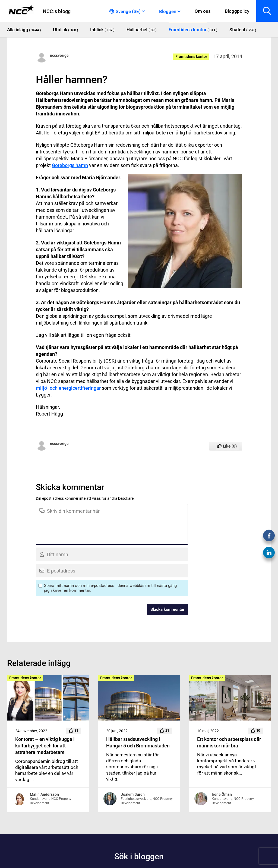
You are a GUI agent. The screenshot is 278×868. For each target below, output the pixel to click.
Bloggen (168, 11)
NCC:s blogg (57, 11)
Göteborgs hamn (70, 165)
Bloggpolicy (237, 11)
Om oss (203, 11)
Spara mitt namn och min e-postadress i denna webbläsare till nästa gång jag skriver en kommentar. (110, 588)
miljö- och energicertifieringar (68, 388)
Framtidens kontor (191, 56)
